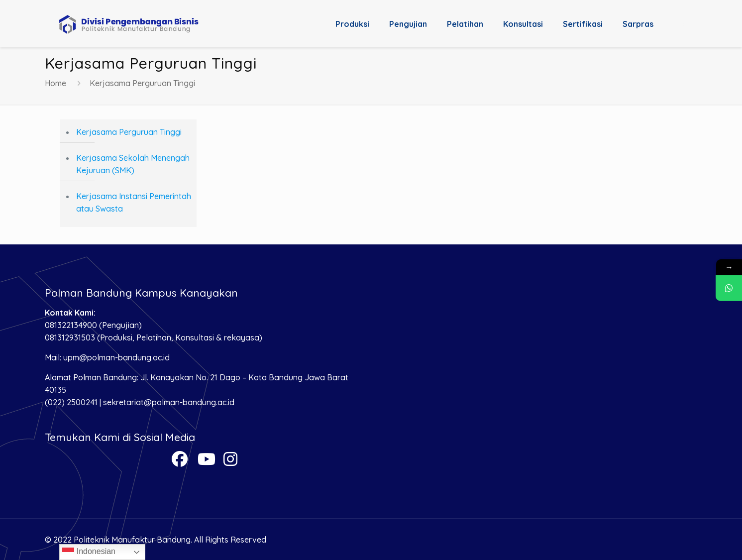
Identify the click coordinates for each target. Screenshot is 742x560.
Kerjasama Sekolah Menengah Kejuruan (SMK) (133, 164)
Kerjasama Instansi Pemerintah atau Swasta (134, 202)
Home (55, 83)
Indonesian (89, 552)
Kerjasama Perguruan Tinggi (129, 132)
